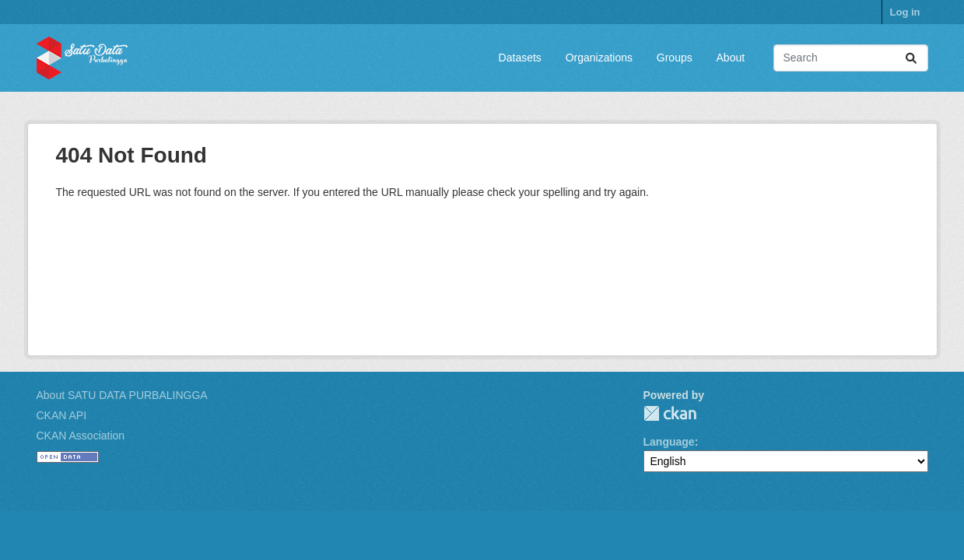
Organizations (599, 58)
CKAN (670, 413)
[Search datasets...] (851, 58)
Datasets (520, 58)
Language (669, 442)
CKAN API (62, 415)
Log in (905, 12)
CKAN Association (81, 436)
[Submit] (911, 58)
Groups (675, 58)
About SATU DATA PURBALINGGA (122, 395)
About (731, 58)
